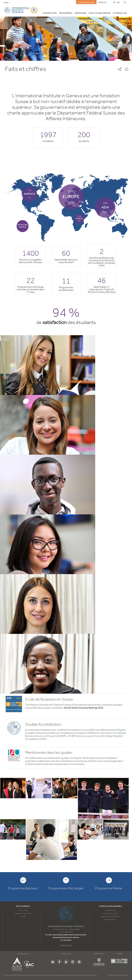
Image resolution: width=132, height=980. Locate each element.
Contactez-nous (66, 946)
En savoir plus (66, 940)
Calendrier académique (110, 917)
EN (114, 2)
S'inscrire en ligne (86, 2)
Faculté (23, 917)
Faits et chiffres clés (23, 914)
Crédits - (49, 975)
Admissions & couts (110, 914)
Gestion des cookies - (74, 975)
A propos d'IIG (50, 13)
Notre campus (110, 920)
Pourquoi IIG (23, 910)
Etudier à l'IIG (120, 13)
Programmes (66, 13)
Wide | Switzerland (122, 975)
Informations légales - (59, 975)
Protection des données (89, 975)
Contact (103, 2)
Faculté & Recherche (100, 13)
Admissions (81, 13)
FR (118, 2)
